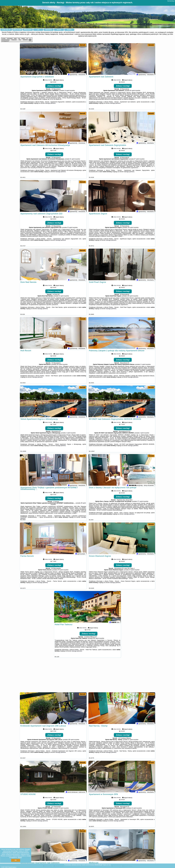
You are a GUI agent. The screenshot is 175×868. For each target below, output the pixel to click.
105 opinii (71, 741)
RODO (20, 857)
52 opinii (61, 298)
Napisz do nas (107, 865)
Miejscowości (28, 30)
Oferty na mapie (17, 30)
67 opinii (137, 161)
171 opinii (140, 503)
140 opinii (130, 229)
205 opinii (59, 366)
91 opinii (72, 161)
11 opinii (143, 366)
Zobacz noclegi (54, 88)
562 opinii (96, 640)
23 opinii (132, 572)
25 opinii (70, 229)
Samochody (49, 30)
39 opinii (83, 505)
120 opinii (130, 298)
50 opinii (132, 92)
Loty (38, 30)
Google (27, 849)
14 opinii (67, 92)
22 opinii (61, 810)
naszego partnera (50, 105)
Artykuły (69, 30)
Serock (83, 45)
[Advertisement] (87, 676)
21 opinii (130, 741)
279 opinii (60, 572)
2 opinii (68, 435)
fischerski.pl (171, 1)
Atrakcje (59, 30)
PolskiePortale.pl (12, 867)
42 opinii (134, 810)
